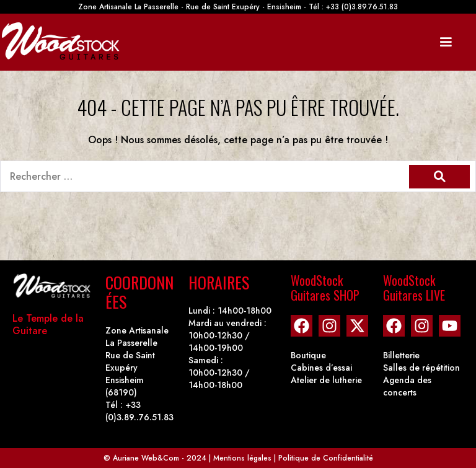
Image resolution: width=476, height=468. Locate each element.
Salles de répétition (421, 368)
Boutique (308, 355)
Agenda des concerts (407, 386)
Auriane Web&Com (146, 458)
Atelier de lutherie (326, 380)
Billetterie (401, 355)
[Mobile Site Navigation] (446, 42)
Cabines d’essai (321, 368)
